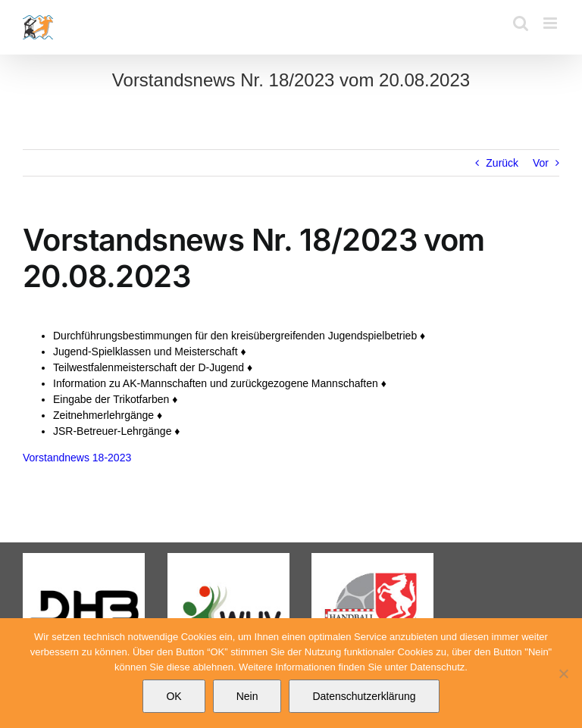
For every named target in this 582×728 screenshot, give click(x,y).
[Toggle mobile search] (521, 23)
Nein (247, 696)
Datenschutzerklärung (364, 696)
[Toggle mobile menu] (551, 23)
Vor (541, 163)
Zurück (502, 163)
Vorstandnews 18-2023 (77, 458)
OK (174, 696)
